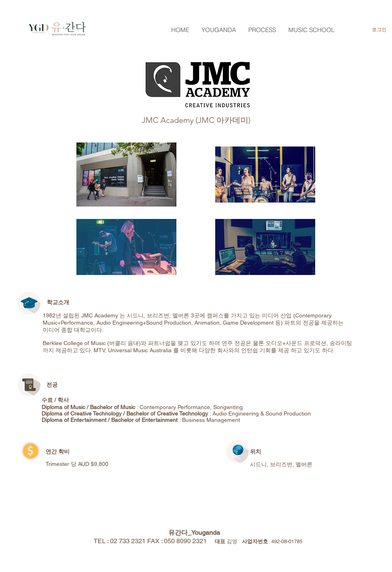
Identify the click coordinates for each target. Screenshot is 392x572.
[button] (219, 30)
